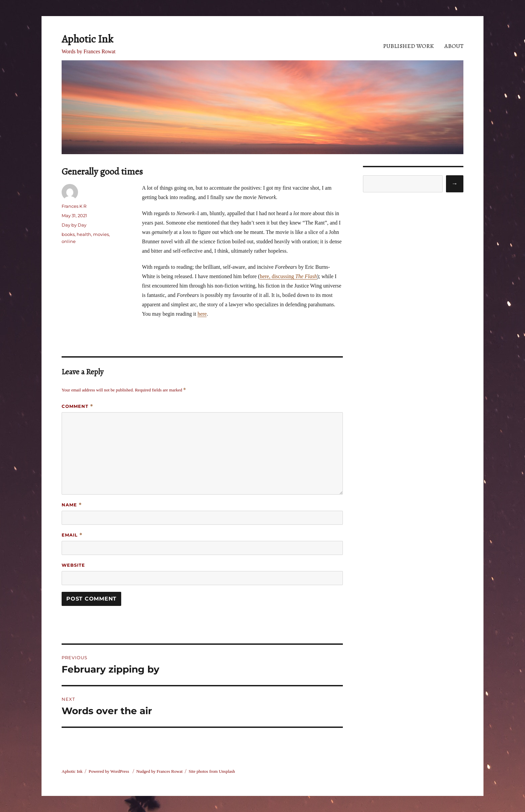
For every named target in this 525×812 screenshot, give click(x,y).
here (202, 314)
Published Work (408, 46)
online (69, 241)
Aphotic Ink (87, 39)
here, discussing (288, 276)
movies (101, 234)
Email (72, 535)
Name (72, 505)
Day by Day (74, 225)
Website (73, 565)
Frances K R (74, 206)
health (84, 234)
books (68, 234)
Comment (78, 406)
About (454, 46)
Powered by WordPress (109, 771)
